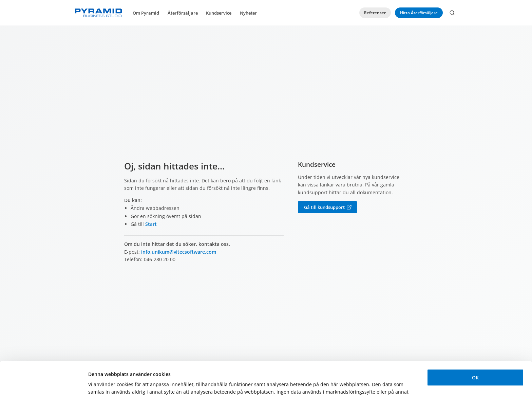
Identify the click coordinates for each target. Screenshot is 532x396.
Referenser (375, 13)
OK (475, 344)
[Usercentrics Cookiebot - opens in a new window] (44, 383)
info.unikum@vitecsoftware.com (179, 252)
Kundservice (219, 13)
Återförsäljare (183, 13)
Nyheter (248, 13)
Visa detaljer (103, 383)
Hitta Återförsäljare (419, 13)
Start (151, 224)
